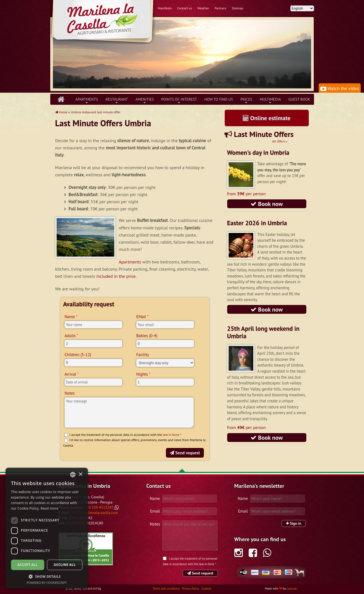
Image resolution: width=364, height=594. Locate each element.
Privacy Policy (191, 588)
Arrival (70, 374)
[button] (47, 576)
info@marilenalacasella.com (94, 513)
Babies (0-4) (147, 336)
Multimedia (270, 99)
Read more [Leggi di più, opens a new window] (49, 508)
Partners (220, 8)
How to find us (219, 99)
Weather (203, 8)
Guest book (299, 99)
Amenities (145, 99)
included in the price (116, 276)
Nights (142, 374)
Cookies (206, 588)
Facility (143, 355)
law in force (171, 435)
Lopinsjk (292, 588)
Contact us (185, 8)
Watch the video (340, 89)
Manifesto (165, 8)
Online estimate (267, 118)
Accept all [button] (28, 565)
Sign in (294, 523)
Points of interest (179, 99)
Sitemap (237, 8)
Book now (267, 204)
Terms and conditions (167, 588)
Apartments (87, 99)
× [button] (80, 475)
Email (155, 511)
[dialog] (47, 528)
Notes (70, 393)
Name (70, 317)
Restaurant (117, 99)
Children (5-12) (78, 355)
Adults (70, 336)
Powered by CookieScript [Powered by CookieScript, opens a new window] (47, 583)
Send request (185, 453)
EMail (141, 317)
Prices (246, 99)
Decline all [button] (65, 565)
